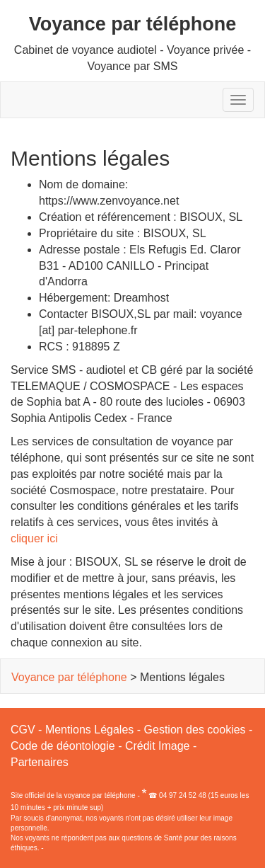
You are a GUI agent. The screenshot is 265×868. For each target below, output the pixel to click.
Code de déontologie (63, 746)
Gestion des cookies (195, 730)
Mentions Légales (89, 730)
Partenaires (40, 762)
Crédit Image (158, 746)
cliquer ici (34, 538)
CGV (23, 730)
